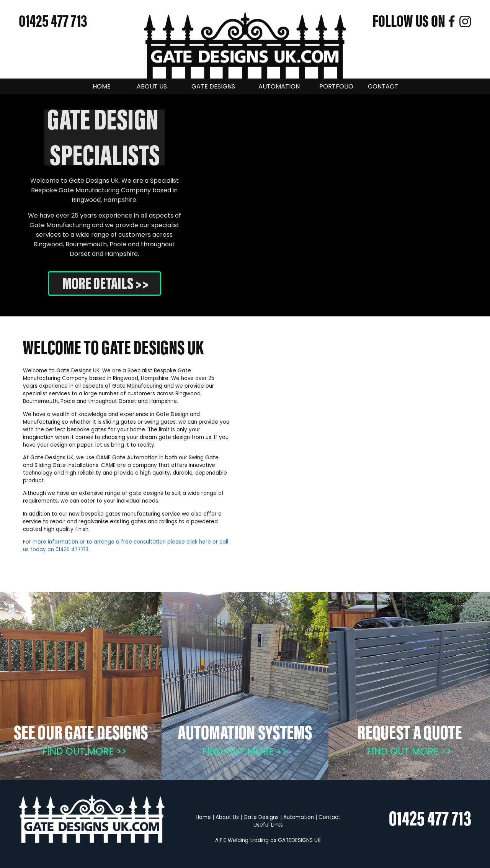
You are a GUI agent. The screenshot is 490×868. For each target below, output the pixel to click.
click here (199, 542)
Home (203, 817)
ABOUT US (152, 86)
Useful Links (268, 825)
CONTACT (383, 86)
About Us (227, 817)
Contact (329, 817)
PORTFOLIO (336, 86)
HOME (102, 86)
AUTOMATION (279, 86)
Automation (299, 817)
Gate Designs (261, 817)
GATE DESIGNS (213, 86)
